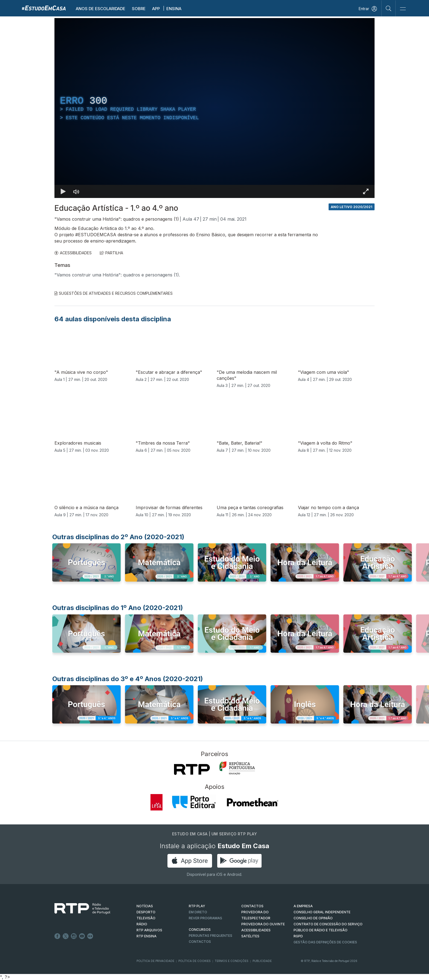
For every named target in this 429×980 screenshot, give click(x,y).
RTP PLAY (197, 906)
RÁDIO (142, 924)
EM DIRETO (198, 912)
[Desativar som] (76, 191)
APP (156, 9)
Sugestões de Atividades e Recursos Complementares (114, 293)
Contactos (200, 942)
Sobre (139, 9)
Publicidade (262, 961)
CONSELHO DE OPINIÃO (313, 918)
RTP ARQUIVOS (149, 930)
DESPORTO (146, 912)
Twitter (66, 936)
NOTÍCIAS (145, 906)
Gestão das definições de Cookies (325, 942)
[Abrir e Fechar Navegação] (403, 9)
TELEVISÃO (146, 918)
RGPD (298, 936)
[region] (215, 108)
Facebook (57, 936)
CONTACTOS (252, 906)
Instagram (74, 936)
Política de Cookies (195, 961)
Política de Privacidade (155, 961)
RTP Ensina (147, 936)
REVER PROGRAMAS (205, 918)
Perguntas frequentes (211, 936)
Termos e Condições (232, 961)
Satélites (250, 936)
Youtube (82, 936)
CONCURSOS (200, 930)
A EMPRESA (303, 906)
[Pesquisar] (389, 8)
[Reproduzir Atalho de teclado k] (63, 191)
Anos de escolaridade (101, 9)
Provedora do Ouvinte (263, 924)
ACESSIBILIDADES (73, 253)
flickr (90, 936)
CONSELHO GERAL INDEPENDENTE (322, 912)
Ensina (174, 9)
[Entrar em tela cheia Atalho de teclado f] (366, 191)
